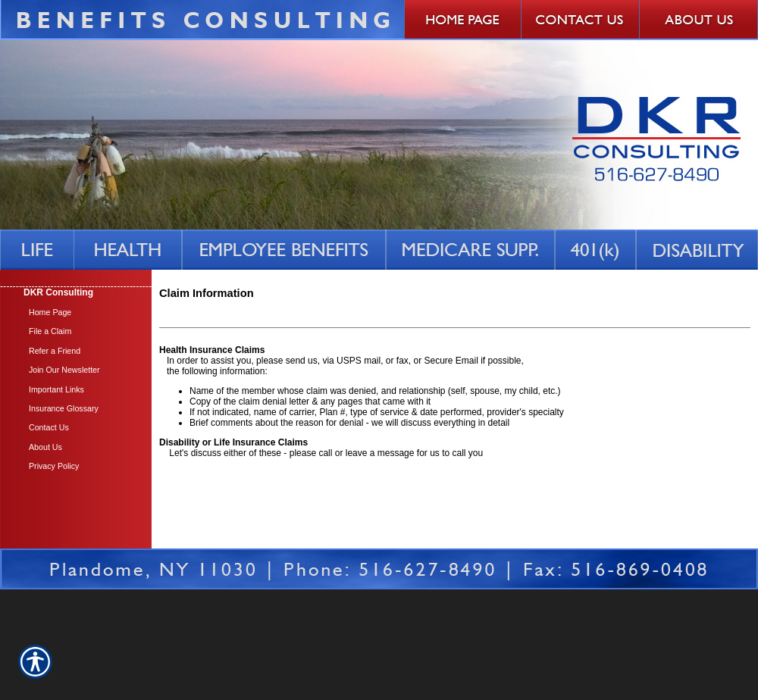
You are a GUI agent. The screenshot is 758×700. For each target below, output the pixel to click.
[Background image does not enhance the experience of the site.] (76, 293)
